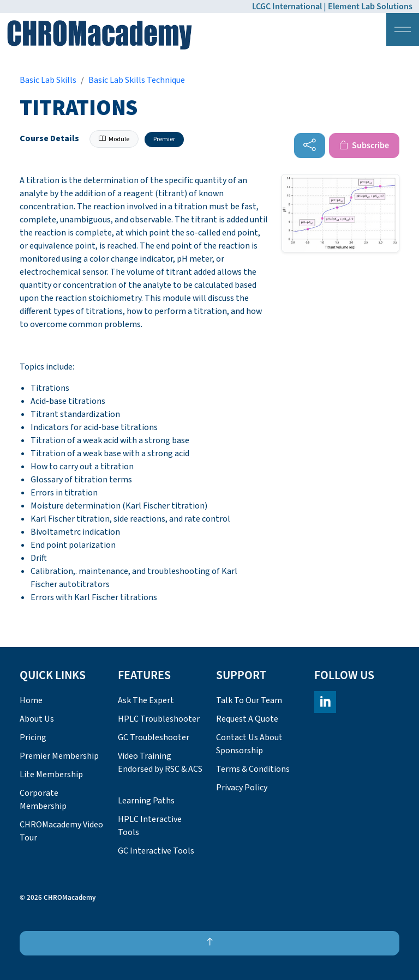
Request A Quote (247, 719)
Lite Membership (51, 775)
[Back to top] (209, 943)
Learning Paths (146, 801)
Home (31, 700)
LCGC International (287, 7)
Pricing (33, 737)
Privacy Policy (242, 788)
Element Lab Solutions (370, 7)
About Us (37, 719)
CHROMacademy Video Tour (61, 831)
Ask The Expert (146, 700)
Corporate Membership (43, 800)
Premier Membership (59, 756)
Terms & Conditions (253, 769)
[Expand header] (403, 29)
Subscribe (364, 146)
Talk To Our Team (249, 700)
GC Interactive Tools (156, 851)
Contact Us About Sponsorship (249, 744)
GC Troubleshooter (154, 737)
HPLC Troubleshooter (159, 719)
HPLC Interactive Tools (150, 826)
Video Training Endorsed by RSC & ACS (160, 763)
